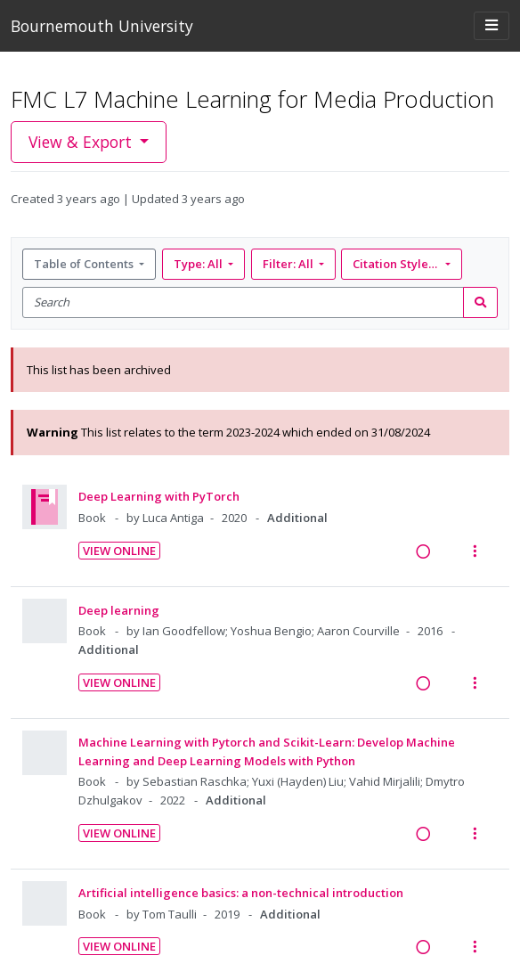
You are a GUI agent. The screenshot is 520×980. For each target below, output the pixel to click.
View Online (119, 551)
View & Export (82, 142)
